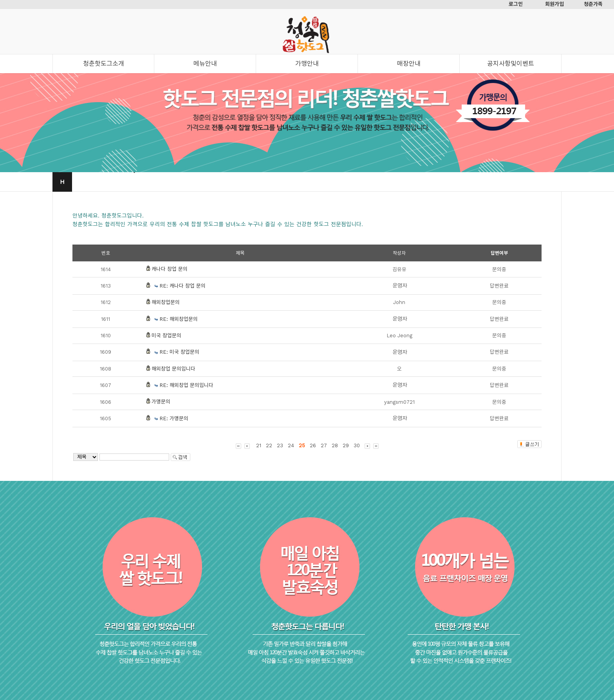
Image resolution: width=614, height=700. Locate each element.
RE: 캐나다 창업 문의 (182, 286)
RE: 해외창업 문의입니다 (186, 385)
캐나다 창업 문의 (170, 269)
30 (357, 445)
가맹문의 (161, 402)
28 (335, 445)
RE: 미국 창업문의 (179, 352)
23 (280, 445)
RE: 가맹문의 (174, 418)
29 (346, 445)
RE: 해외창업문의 (179, 319)
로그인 (516, 4)
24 (291, 445)
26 (313, 445)
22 (269, 445)
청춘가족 (593, 4)
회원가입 (554, 4)
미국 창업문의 (166, 336)
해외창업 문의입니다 (173, 369)
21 (259, 445)
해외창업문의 (166, 302)
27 (324, 445)
